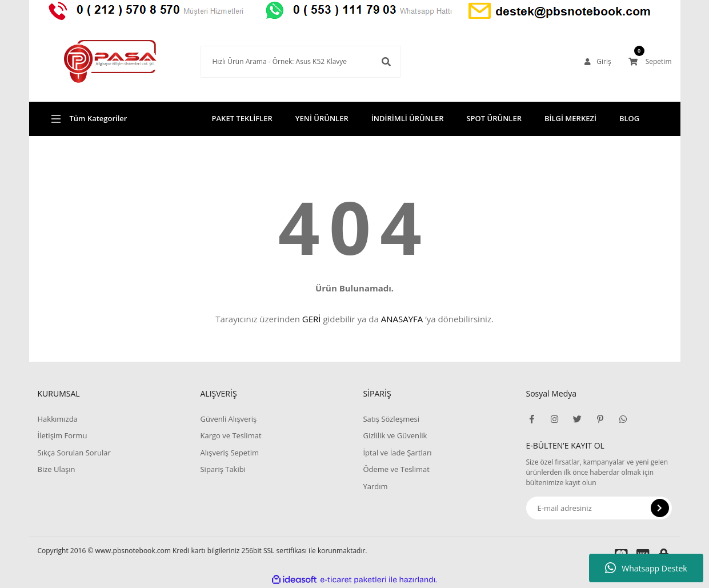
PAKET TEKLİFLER (242, 118)
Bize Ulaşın (57, 469)
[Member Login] (598, 62)
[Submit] (660, 508)
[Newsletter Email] (599, 508)
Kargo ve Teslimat (231, 435)
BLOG (629, 118)
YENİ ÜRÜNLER (322, 118)
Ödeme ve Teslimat (396, 469)
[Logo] (110, 62)
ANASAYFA (402, 319)
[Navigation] (111, 119)
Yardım (375, 486)
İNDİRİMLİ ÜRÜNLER (408, 118)
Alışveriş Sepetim (229, 453)
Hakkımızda (58, 419)
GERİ (312, 319)
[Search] (301, 62)
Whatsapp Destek (646, 568)
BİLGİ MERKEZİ (570, 118)
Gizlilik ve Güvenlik (395, 435)
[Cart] (650, 62)
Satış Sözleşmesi (391, 419)
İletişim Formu (63, 435)
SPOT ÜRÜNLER (494, 118)
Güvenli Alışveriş (228, 419)
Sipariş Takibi (223, 469)
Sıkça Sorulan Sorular (74, 453)
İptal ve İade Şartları (397, 453)
